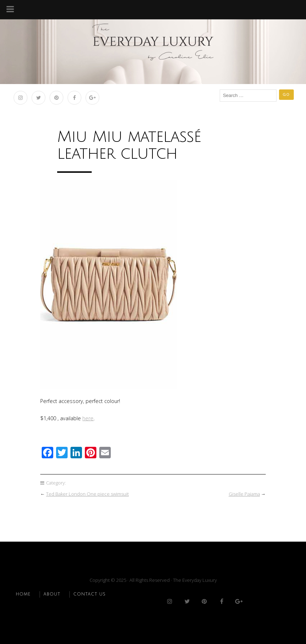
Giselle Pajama (244, 494)
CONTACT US (90, 594)
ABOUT (52, 594)
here (88, 418)
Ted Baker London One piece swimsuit (87, 494)
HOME (23, 594)
